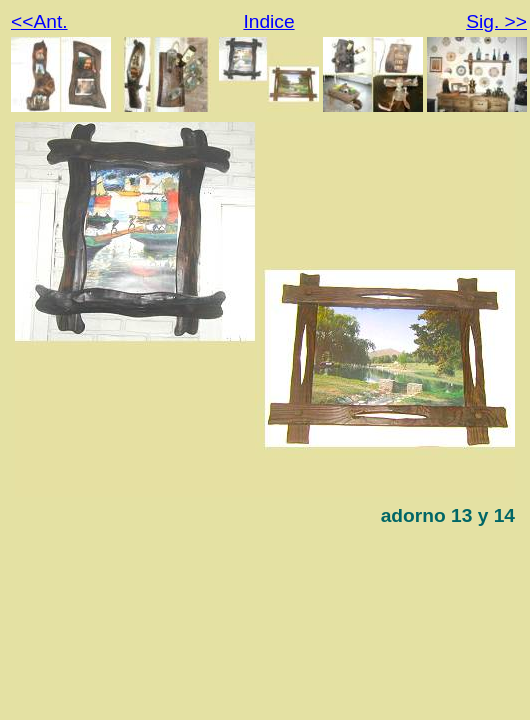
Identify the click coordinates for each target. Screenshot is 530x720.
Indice (268, 21)
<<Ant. (39, 21)
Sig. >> (496, 21)
